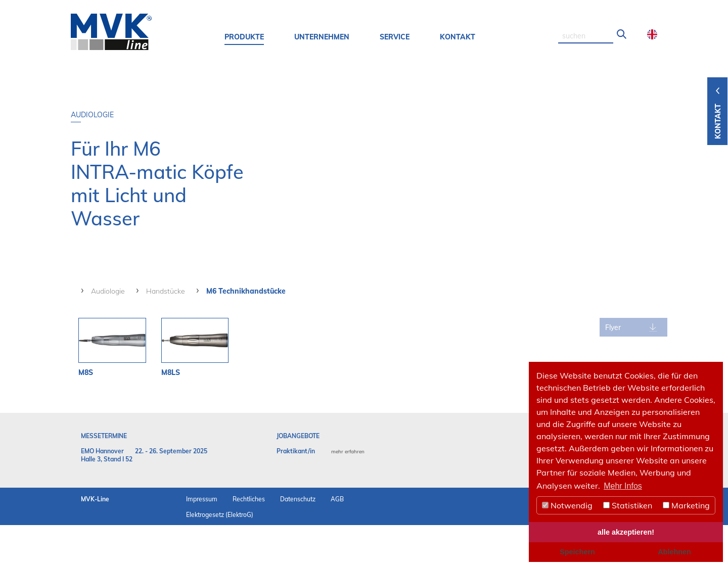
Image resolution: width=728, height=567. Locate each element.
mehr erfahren (348, 493)
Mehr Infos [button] (623, 486)
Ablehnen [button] (674, 552)
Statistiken (628, 505)
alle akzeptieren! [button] (626, 532)
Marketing (686, 505)
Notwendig (567, 505)
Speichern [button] (577, 552)
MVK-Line (95, 541)
